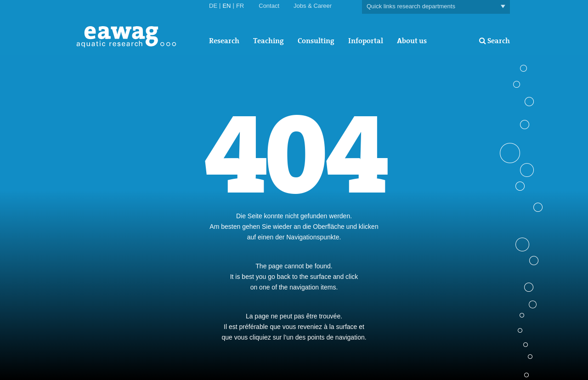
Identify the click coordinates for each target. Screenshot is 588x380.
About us (412, 41)
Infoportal (366, 41)
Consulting (316, 41)
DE (213, 6)
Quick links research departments (436, 7)
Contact (269, 6)
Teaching (269, 41)
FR (240, 6)
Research (224, 41)
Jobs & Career (313, 6)
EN (226, 6)
